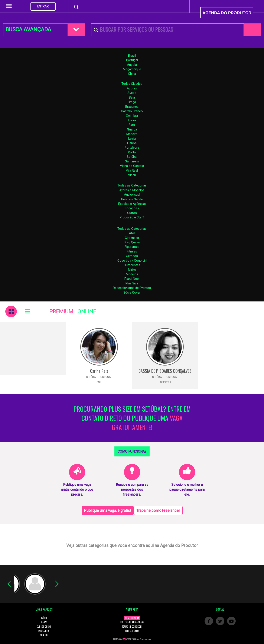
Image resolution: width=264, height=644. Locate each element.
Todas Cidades (132, 84)
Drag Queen (132, 242)
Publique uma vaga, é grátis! (108, 510)
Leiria (132, 139)
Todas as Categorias (132, 185)
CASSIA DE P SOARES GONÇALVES (165, 371)
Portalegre (132, 148)
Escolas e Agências (132, 204)
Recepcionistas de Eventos (132, 288)
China (132, 74)
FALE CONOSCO (132, 631)
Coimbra (132, 116)
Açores (132, 88)
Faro (132, 125)
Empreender (145, 639)
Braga (132, 102)
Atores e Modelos (132, 190)
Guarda (132, 129)
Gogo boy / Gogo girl (132, 261)
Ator (132, 233)
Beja (132, 98)
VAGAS (44, 622)
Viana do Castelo (132, 166)
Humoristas (132, 265)
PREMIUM (61, 312)
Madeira (132, 134)
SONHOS (44, 635)
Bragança (132, 107)
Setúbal (132, 157)
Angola (132, 65)
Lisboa (132, 143)
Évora (132, 120)
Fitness (132, 251)
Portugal (132, 60)
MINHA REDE (44, 631)
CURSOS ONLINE (44, 627)
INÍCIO (44, 618)
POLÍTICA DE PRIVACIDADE (132, 622)
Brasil (132, 56)
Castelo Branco (132, 111)
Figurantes (132, 247)
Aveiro (132, 93)
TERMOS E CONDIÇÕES (132, 627)
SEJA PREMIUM (132, 618)
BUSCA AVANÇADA (28, 29)
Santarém (132, 161)
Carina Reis (99, 371)
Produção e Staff (132, 217)
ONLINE (87, 312)
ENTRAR (43, 6)
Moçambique (132, 69)
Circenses (132, 238)
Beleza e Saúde (132, 199)
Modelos (132, 274)
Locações (132, 208)
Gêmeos (132, 256)
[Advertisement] (33, 348)
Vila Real (132, 171)
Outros (132, 213)
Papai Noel (132, 279)
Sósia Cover (132, 293)
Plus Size (132, 283)
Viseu (132, 175)
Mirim (132, 270)
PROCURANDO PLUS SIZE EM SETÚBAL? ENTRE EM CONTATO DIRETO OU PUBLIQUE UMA (132, 418)
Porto (132, 152)
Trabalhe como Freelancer (158, 510)
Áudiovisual (132, 195)
